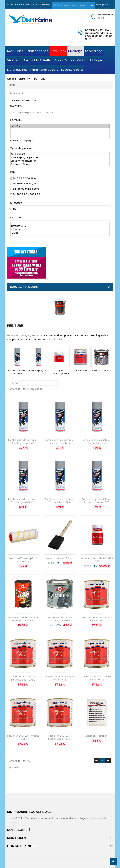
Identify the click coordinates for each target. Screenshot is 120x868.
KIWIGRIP (60, 230)
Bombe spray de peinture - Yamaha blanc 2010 (60, 501)
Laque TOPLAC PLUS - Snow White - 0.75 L (60, 678)
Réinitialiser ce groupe (22, 141)
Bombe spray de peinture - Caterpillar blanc (97, 442)
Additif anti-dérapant (97, 736)
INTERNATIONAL (60, 226)
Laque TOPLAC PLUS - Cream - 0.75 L (23, 737)
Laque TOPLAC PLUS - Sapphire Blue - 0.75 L (60, 737)
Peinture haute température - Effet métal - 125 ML (23, 619)
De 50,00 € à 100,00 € (26, 184)
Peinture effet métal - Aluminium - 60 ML (60, 619)
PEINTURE (60, 126)
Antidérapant (60, 154)
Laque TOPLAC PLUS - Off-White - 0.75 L (97, 678)
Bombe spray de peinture (60, 158)
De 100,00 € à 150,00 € (26, 189)
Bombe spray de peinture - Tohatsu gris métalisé (23, 501)
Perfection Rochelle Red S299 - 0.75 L (97, 560)
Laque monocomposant (60, 161)
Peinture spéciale (60, 164)
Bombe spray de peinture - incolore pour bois (60, 442)
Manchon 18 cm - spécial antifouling (23, 560)
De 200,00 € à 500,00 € (27, 194)
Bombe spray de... (38, 371)
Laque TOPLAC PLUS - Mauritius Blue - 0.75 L (23, 678)
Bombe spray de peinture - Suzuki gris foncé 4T (23, 442)
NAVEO (60, 233)
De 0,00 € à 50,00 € (24, 178)
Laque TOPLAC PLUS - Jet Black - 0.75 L (97, 619)
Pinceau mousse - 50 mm (60, 558)
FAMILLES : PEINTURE (25, 100)
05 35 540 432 (94, 30)
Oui (15, 209)
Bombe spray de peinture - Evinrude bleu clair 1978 (97, 501)
